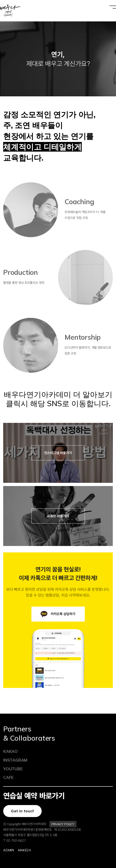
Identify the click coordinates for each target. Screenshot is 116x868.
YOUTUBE (13, 769)
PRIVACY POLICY (63, 824)
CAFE (8, 777)
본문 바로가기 (0, 0)
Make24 (24, 850)
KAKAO (10, 751)
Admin (9, 850)
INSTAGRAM (14, 760)
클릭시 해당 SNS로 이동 (46, 403)
